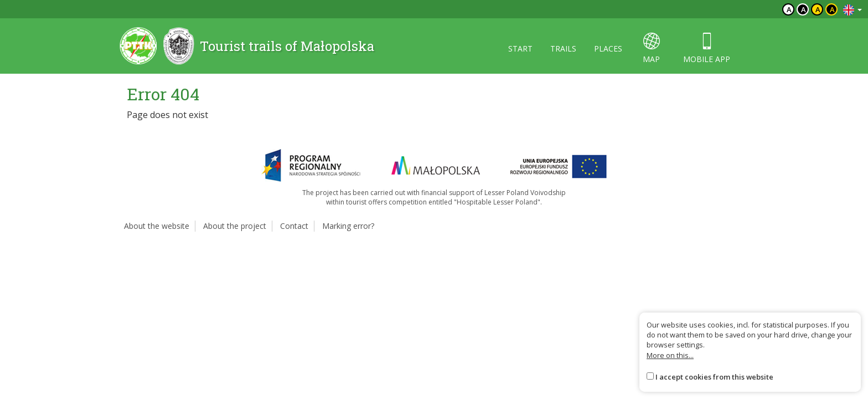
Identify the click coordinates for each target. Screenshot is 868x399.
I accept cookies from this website (714, 377)
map (651, 48)
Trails (563, 48)
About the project (235, 226)
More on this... (670, 355)
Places (608, 48)
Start (520, 48)
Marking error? (348, 226)
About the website (157, 226)
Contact (294, 226)
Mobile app (707, 48)
